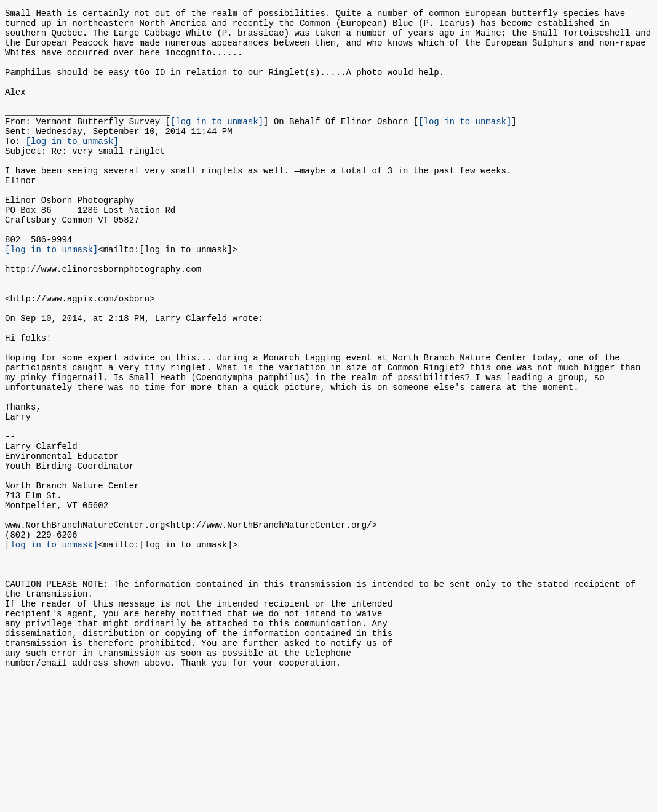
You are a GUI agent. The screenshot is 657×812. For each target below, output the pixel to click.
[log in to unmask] (217, 143)
